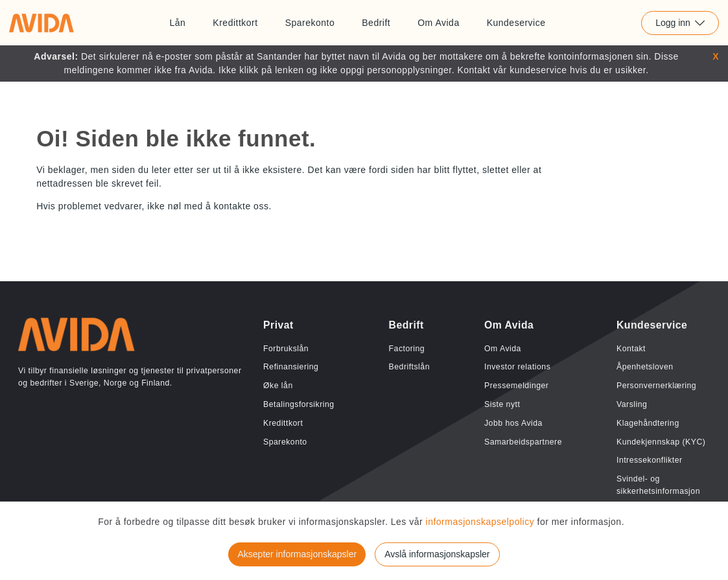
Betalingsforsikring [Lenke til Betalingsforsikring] (299, 404)
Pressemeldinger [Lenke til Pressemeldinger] (516, 386)
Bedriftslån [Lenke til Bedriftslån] (409, 367)
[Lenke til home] (41, 23)
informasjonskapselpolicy (482, 522)
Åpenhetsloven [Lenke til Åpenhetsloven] (645, 367)
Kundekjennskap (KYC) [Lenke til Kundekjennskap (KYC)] (661, 442)
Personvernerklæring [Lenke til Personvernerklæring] (656, 386)
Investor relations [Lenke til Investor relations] (517, 367)
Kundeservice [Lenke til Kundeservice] (516, 23)
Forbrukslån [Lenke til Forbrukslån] (286, 349)
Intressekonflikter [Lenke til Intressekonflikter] (650, 460)
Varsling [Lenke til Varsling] (632, 404)
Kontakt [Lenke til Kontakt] (631, 349)
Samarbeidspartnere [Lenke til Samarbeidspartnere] (523, 442)
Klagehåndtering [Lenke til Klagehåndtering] (648, 423)
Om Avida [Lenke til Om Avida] (438, 23)
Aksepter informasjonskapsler (297, 554)
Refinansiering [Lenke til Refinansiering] (291, 367)
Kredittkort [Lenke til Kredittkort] (235, 23)
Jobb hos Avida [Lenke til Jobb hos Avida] (513, 423)
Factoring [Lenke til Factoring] (407, 349)
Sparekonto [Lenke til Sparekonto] (310, 23)
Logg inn (680, 23)
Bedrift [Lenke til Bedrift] (376, 23)
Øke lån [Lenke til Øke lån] (278, 386)
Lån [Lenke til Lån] (177, 23)
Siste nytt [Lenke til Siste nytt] (502, 404)
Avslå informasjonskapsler (437, 554)
